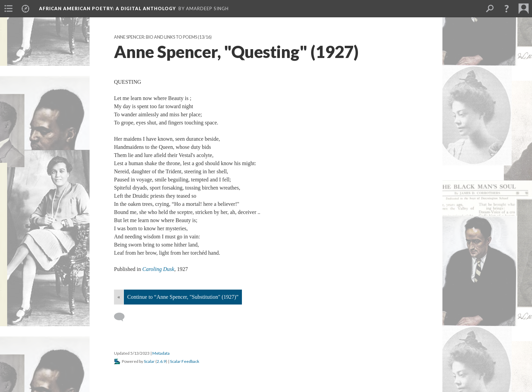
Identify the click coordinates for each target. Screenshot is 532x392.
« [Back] (119, 297)
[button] (507, 8)
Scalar (149, 361)
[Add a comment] (122, 317)
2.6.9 (161, 361)
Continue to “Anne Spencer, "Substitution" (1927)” (183, 297)
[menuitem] (8, 8)
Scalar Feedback (185, 361)
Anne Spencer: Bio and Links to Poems (156, 37)
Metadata (161, 353)
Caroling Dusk (158, 269)
